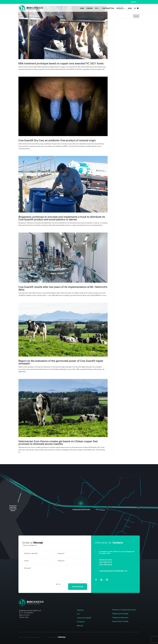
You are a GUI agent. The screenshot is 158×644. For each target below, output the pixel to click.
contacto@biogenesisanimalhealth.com (110, 570)
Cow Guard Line (108, 8)
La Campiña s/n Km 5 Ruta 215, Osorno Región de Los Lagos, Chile (113, 554)
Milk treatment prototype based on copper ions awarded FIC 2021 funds (61, 63)
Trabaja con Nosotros (120, 618)
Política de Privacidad (120, 614)
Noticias (80, 626)
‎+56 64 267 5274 (103, 560)
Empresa (80, 610)
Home (82, 8)
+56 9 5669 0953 (103, 565)
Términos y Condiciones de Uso (124, 610)
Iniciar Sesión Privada (120, 621)
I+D (78, 614)
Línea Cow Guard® (84, 618)
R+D (96, 8)
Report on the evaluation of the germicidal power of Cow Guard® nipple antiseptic (61, 362)
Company (90, 8)
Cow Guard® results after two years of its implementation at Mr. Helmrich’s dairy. (63, 288)
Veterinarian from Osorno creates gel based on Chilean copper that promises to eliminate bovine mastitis (58, 443)
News (130, 8)
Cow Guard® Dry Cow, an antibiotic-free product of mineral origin (57, 140)
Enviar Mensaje (78, 584)
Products (120, 8)
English (134, 2)
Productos (81, 622)
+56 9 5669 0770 (103, 562)
